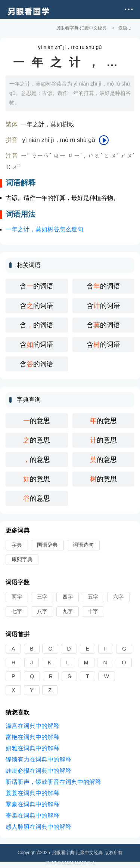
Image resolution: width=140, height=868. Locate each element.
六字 (118, 596)
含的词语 (37, 286)
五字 (93, 596)
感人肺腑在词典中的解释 (38, 826)
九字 (68, 611)
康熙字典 (22, 559)
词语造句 (83, 544)
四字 (68, 596)
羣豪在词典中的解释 (32, 804)
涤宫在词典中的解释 (32, 725)
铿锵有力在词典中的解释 (38, 759)
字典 (17, 544)
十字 (93, 611)
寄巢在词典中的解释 (32, 815)
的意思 (37, 420)
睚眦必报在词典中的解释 (38, 770)
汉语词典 (127, 28)
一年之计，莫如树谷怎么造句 (44, 229)
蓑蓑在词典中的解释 (32, 793)
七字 (17, 611)
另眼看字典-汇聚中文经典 (81, 28)
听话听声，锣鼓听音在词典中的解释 (53, 781)
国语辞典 (47, 544)
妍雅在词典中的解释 (32, 748)
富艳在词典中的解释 (32, 737)
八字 (42, 611)
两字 (17, 596)
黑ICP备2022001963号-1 (70, 863)
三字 (42, 596)
